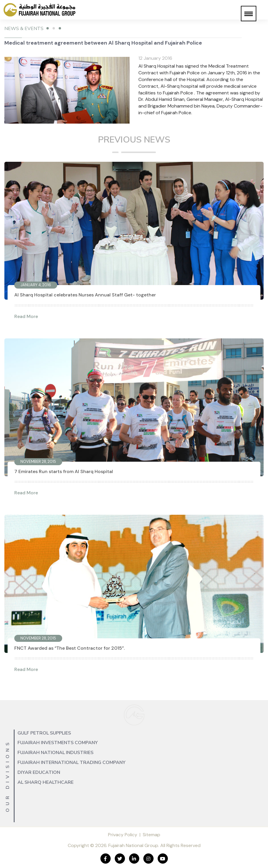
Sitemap (152, 835)
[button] (249, 14)
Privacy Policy (123, 835)
